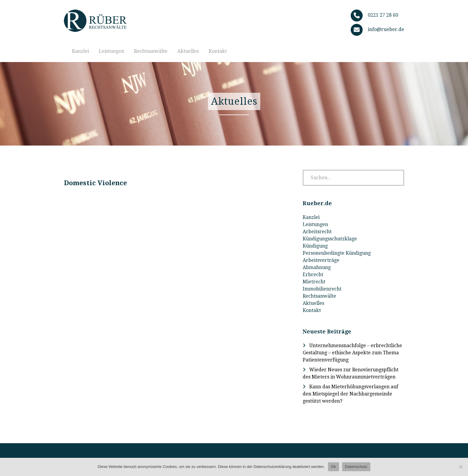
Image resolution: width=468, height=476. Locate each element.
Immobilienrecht (322, 289)
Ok (334, 467)
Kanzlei (80, 51)
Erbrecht (313, 275)
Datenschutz (356, 467)
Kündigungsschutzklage (330, 239)
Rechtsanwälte (151, 51)
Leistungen (111, 51)
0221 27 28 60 (383, 15)
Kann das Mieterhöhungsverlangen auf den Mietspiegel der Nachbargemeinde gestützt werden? (350, 394)
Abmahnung (317, 267)
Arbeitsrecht (317, 232)
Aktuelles (188, 51)
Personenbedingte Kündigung (337, 253)
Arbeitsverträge (321, 260)
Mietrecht (314, 282)
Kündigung (315, 246)
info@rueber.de (386, 29)
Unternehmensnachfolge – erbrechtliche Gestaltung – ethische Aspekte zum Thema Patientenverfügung (352, 353)
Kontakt (218, 51)
